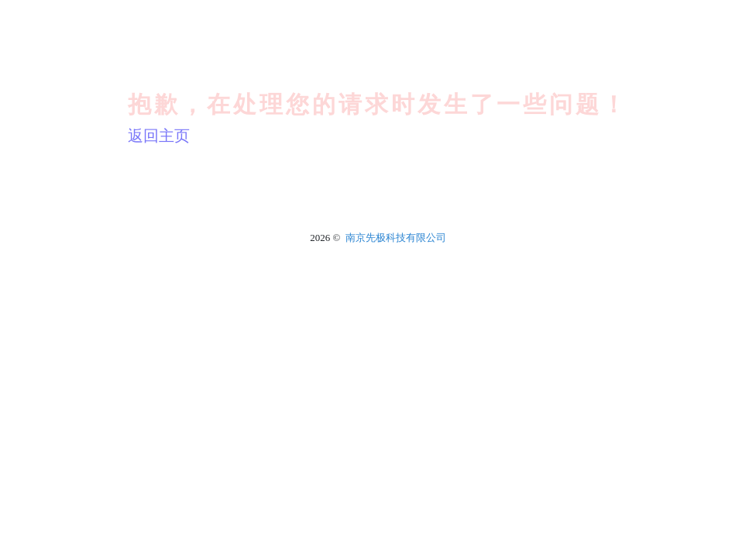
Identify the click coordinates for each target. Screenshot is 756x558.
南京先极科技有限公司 (396, 238)
